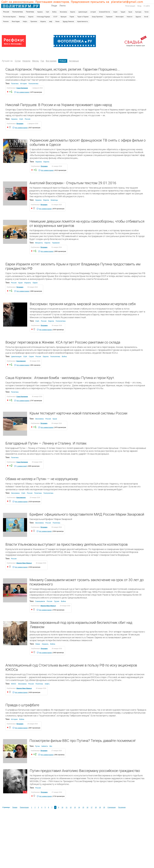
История (23, 84)
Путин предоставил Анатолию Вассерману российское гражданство (85, 771)
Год (42, 61)
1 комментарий (22, 466)
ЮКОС (14, 684)
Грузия (57, 601)
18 (96, 807)
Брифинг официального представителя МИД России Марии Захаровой (87, 514)
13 (75, 807)
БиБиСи (45, 746)
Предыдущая (24, 807)
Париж (72, 17)
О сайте (147, 6)
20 (104, 807)
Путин (146, 12)
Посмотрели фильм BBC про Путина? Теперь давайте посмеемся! (82, 741)
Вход (139, 6)
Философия (120, 17)
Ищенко (31, 17)
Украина (40, 12)
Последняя (122, 807)
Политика (30, 12)
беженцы (22, 17)
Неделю (26, 61)
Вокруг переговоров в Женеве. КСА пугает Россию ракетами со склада (63, 342)
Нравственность (83, 22)
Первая (15, 807)
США (48, 12)
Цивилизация (83, 12)
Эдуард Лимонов (68, 22)
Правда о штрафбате (22, 705)
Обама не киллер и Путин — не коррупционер (42, 479)
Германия (109, 17)
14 (79, 807)
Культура (138, 12)
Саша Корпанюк (22, 88)
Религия (6, 22)
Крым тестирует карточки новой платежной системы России (78, 413)
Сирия (115, 12)
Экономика (63, 12)
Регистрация (130, 6)
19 (100, 807)
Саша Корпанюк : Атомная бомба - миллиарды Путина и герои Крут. (60, 378)
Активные (74, 61)
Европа (73, 12)
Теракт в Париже (83, 17)
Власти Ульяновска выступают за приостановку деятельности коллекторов (67, 544)
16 (87, 807)
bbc (51, 746)
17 (92, 807)
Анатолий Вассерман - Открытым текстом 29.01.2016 (73, 183)
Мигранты (39, 243)
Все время (51, 61)
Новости (129, 17)
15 (83, 807)
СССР (55, 17)
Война (54, 12)
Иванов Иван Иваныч (24, 563)
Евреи (35, 283)
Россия (6, 12)
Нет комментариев (23, 92)
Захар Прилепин (97, 17)
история (93, 12)
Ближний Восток (104, 12)
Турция (123, 12)
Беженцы (54, 200)
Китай (146, 17)
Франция (63, 17)
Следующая (112, 807)
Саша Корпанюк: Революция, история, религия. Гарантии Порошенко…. (63, 69)
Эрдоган (138, 17)
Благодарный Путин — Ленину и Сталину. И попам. (46, 443)
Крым (130, 12)
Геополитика (18, 12)
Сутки (18, 61)
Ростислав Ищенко (9, 17)
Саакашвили (40, 601)
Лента (62, 6)
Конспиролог (21, 361)
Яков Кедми (16, 22)
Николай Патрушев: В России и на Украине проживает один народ (59, 105)
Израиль (43, 22)
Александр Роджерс (43, 17)
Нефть (25, 22)
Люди (54, 6)
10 (62, 807)
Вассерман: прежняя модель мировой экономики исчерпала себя (83, 304)
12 (71, 807)
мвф (51, 22)
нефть (47, 684)
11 (67, 807)
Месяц (35, 61)
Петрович (20, 124)
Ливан (38, 644)
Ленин (57, 22)
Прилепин (34, 22)
